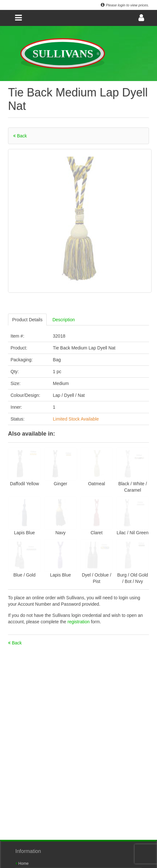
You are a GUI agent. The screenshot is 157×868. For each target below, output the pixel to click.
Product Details (27, 320)
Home (22, 864)
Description (64, 320)
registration (79, 622)
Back (20, 136)
